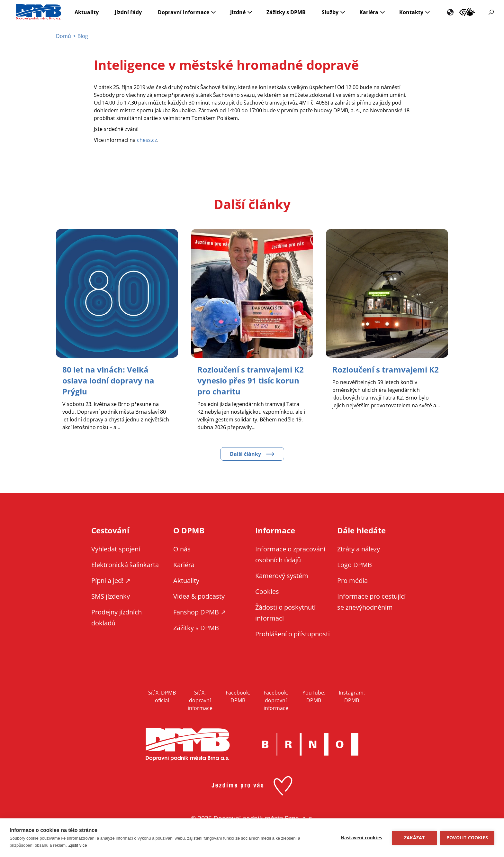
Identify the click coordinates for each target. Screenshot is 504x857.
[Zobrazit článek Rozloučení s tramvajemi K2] (386, 369)
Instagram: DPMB (352, 696)
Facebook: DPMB (238, 696)
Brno (310, 744)
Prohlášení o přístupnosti (292, 634)
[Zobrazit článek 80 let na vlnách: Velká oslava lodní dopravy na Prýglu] (108, 380)
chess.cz (147, 140)
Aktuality (87, 12)
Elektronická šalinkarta (125, 565)
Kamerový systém (282, 576)
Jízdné (238, 12)
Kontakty (411, 12)
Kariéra (369, 12)
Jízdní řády (128, 12)
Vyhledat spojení (116, 549)
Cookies (267, 591)
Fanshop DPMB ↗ (200, 612)
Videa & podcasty (199, 596)
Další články (245, 454)
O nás (182, 549)
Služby (330, 12)
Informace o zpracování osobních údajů (290, 554)
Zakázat (414, 838)
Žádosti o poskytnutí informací (285, 613)
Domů (63, 36)
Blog (83, 36)
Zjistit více (78, 845)
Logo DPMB (355, 565)
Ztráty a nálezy (359, 549)
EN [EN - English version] (450, 12)
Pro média (352, 581)
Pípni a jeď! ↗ (111, 581)
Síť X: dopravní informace (200, 700)
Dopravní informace (184, 12)
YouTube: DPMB (314, 696)
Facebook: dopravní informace (276, 700)
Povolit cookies (467, 838)
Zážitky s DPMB (286, 12)
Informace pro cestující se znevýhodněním (467, 12)
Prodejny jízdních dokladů (117, 617)
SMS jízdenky (111, 596)
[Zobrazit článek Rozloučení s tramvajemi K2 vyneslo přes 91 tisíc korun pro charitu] (251, 380)
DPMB (188, 745)
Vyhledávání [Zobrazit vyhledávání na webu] (491, 12)
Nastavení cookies (361, 838)
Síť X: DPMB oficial (162, 696)
